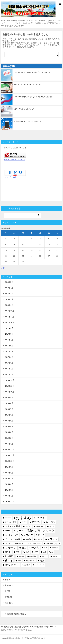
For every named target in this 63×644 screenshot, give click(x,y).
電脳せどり (9, 603)
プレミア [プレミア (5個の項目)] (41, 535)
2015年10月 (9, 461)
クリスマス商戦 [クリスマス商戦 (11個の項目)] (12, 526)
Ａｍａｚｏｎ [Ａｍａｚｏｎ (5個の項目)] (40, 565)
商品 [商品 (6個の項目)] (27, 552)
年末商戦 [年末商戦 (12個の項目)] (9, 556)
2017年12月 (9, 311)
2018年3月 (9, 294)
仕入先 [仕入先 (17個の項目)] (35, 548)
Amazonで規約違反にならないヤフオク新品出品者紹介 (34, 97)
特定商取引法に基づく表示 (15, 614)
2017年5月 (9, 351)
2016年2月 (9, 438)
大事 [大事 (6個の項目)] (45, 552)
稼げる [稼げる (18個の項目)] (9, 561)
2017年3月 (9, 363)
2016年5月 (9, 421)
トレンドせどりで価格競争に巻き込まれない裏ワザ (32, 72)
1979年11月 (9, 502)
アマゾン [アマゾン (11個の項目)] (36, 522)
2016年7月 (9, 409)
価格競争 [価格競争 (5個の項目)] (55, 548)
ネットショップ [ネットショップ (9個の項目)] (12, 535)
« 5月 (3, 268)
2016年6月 (9, 415)
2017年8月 (9, 334)
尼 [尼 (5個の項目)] (52, 552)
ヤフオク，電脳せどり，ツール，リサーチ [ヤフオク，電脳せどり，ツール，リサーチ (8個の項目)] (23, 543)
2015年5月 (9, 490)
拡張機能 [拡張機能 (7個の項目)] (33, 556)
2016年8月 (9, 403)
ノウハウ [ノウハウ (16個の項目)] (28, 535)
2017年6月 (9, 346)
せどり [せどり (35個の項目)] (41, 518)
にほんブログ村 (10, 177)
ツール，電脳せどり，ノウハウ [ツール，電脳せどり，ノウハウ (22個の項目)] (35, 531)
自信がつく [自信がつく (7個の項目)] (30, 561)
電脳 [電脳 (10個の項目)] (42, 561)
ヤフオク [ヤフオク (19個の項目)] (52, 539)
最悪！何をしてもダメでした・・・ (27, 109)
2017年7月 (9, 340)
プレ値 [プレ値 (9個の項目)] (28, 539)
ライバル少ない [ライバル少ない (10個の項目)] (53, 543)
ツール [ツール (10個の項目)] (8, 531)
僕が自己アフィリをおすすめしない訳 (28, 85)
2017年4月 (9, 357)
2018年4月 (9, 288)
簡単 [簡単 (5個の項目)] (19, 561)
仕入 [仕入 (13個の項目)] (24, 548)
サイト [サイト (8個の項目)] (28, 526)
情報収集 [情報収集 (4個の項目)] (21, 556)
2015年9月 (9, 467)
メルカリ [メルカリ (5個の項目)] (39, 539)
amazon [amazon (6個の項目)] (8, 518)
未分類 (7, 591)
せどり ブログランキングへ (14, 160)
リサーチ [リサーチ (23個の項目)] (11, 548)
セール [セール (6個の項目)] (52, 526)
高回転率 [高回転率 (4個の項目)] (27, 565)
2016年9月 (9, 397)
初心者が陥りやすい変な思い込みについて (29, 121)
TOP (28, 627)
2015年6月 (9, 484)
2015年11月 (9, 455)
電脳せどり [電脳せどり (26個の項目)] (12, 565)
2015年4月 (9, 496)
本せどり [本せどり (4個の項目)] (44, 556)
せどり (7, 580)
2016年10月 (9, 392)
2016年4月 (9, 426)
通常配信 (8, 597)
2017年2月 (9, 369)
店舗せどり (9, 585)
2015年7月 (9, 478)
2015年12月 (9, 450)
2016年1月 (9, 444)
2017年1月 (9, 374)
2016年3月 (9, 432)
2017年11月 (9, 317)
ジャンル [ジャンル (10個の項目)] (40, 526)
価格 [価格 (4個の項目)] (45, 548)
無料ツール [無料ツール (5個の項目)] (56, 556)
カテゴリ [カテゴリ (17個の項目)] (50, 522)
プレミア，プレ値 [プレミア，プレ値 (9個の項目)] (12, 539)
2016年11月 (9, 386)
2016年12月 (9, 380)
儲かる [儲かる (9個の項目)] (8, 552)
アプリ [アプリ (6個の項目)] (24, 522)
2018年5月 (9, 282)
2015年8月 (9, 473)
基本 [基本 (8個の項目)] (36, 552)
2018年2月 (9, 299)
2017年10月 (9, 322)
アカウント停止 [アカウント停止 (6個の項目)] (11, 522)
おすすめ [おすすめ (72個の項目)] (23, 518)
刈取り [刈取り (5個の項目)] (18, 552)
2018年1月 (9, 305)
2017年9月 (9, 328)
